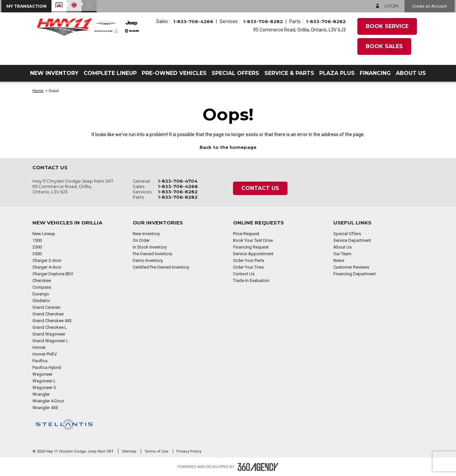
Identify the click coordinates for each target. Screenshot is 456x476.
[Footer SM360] (258, 467)
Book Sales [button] (384, 46)
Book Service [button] (387, 26)
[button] (26, 6)
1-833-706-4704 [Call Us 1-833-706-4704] (178, 181)
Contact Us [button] (260, 188)
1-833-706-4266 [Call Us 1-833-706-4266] (193, 21)
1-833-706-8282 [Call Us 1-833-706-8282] (263, 21)
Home (38, 91)
